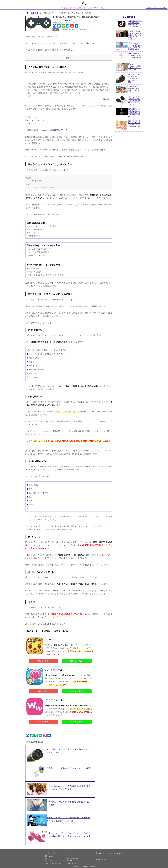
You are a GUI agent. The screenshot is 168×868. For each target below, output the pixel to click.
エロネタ (67, 20)
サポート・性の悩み (73, 858)
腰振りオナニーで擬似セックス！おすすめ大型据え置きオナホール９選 (134, 124)
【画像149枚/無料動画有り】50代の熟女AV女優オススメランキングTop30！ (135, 35)
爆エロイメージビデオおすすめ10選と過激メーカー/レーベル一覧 (135, 67)
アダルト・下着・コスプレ (52, 863)
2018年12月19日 (61, 130)
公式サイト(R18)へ (77, 661)
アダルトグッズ (71, 863)
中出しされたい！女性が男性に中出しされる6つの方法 (135, 56)
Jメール (50, 640)
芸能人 (46, 858)
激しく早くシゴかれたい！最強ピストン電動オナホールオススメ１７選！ (134, 78)
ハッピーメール (54, 670)
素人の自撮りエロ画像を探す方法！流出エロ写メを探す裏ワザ (134, 89)
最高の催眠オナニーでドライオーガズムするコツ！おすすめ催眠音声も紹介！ (134, 113)
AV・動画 (69, 861)
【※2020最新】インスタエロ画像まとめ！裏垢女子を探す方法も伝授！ (135, 46)
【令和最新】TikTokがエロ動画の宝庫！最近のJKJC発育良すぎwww (135, 24)
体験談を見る (43, 661)
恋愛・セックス (49, 856)
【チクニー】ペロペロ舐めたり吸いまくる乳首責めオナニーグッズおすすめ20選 (134, 101)
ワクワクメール (54, 700)
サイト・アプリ (49, 861)
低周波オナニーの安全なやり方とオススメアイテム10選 (69, 768)
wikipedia (105, 99)
